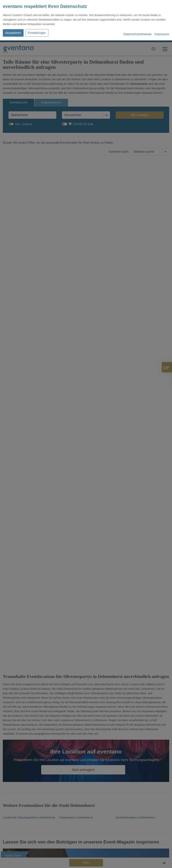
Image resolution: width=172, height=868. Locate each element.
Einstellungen (37, 33)
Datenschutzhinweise (137, 34)
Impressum (162, 34)
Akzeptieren (13, 33)
